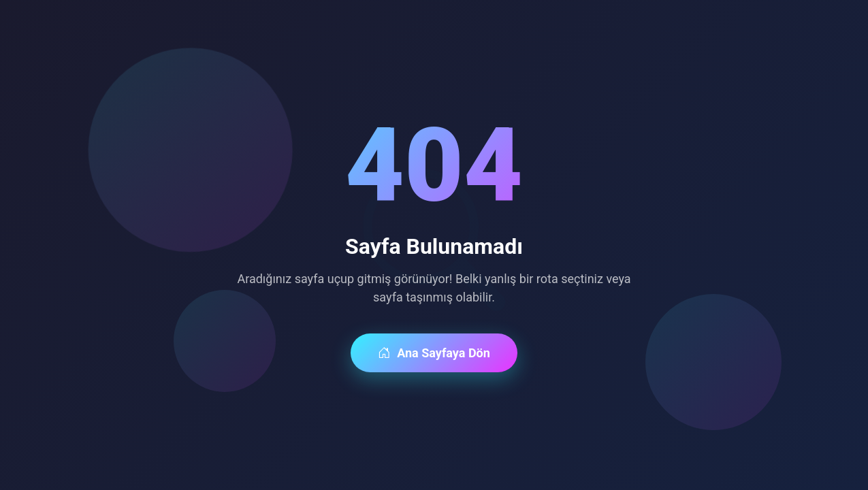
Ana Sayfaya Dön (434, 353)
